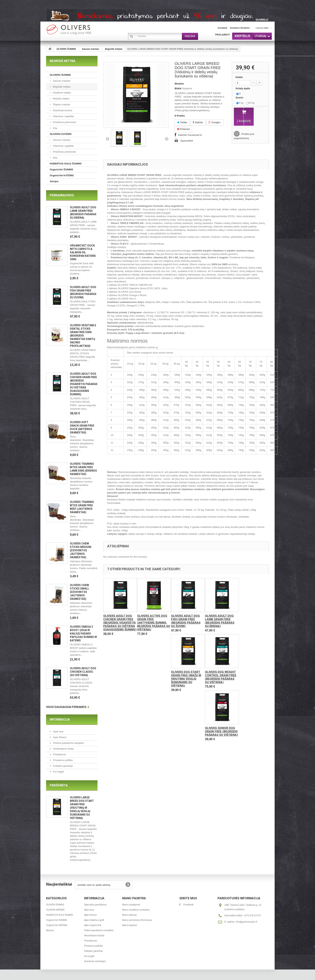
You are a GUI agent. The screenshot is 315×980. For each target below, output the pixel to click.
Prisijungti (223, 35)
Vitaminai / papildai (63, 116)
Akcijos (54, 181)
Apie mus (58, 732)
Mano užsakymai (131, 905)
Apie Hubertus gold (94, 920)
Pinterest (183, 129)
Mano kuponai (130, 925)
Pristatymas (59, 754)
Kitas (167, 139)
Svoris (240, 98)
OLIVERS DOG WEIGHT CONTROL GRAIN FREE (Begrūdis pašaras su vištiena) (221, 677)
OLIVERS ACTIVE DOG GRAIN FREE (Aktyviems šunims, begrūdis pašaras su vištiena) (154, 623)
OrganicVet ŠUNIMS (61, 170)
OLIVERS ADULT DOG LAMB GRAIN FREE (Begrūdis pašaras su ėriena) (220, 621)
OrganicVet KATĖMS (62, 175)
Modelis (179, 84)
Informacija (60, 719)
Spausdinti (187, 141)
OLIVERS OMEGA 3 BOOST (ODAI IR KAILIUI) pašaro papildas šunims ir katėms (83, 634)
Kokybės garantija (63, 766)
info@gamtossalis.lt (246, 922)
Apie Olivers (59, 737)
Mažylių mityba (61, 99)
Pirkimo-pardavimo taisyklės (68, 743)
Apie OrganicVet (93, 925)
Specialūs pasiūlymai (95, 905)
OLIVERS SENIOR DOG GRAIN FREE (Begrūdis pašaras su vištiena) (221, 731)
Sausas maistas (90, 49)
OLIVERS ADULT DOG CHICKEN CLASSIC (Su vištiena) (83, 672)
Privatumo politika (62, 760)
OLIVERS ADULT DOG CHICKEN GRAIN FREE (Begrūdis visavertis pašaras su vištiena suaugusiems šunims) (84, 384)
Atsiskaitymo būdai (63, 749)
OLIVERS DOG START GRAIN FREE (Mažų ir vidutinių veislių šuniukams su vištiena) (186, 679)
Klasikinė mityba (62, 93)
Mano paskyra (134, 898)
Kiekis (239, 77)
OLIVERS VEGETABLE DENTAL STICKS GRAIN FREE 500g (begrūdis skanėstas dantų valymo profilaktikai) (83, 336)
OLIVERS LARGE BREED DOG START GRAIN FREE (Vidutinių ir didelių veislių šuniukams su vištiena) (82, 808)
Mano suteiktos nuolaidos (136, 910)
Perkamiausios (62, 195)
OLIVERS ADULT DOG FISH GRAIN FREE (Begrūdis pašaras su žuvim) (186, 621)
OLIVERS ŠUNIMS (66, 49)
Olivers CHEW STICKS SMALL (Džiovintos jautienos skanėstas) (80, 592)
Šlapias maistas (61, 104)
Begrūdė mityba (114, 49)
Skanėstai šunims (62, 110)
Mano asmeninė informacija (137, 920)
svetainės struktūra (240, 28)
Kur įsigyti (58, 772)
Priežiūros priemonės (64, 122)
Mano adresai (130, 915)
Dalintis (198, 122)
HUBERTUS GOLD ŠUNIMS (66, 164)
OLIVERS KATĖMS (61, 134)
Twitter (182, 122)
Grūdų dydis (243, 88)
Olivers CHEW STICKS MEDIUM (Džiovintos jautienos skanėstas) (81, 550)
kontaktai (222, 28)
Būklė (178, 88)
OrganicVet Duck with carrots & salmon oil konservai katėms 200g (83, 252)
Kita (55, 128)
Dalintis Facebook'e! (190, 135)
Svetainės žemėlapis (95, 961)
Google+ (215, 122)
